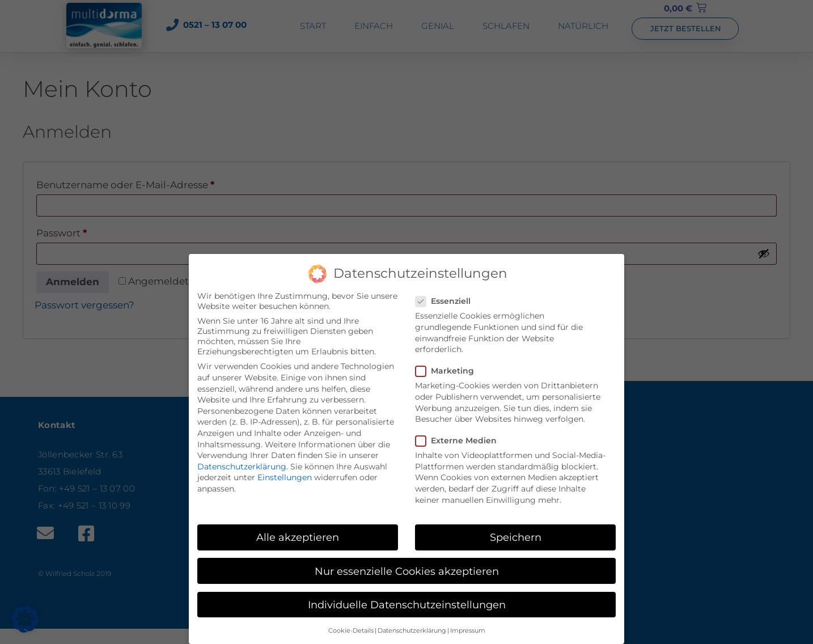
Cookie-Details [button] (351, 627)
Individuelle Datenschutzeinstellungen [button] (407, 601)
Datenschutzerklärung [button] (412, 627)
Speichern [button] (516, 533)
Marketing (448, 367)
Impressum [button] (468, 627)
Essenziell (446, 297)
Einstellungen (285, 473)
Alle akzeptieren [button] (298, 533)
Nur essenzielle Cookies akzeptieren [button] (407, 567)
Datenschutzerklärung (242, 463)
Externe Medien (460, 437)
